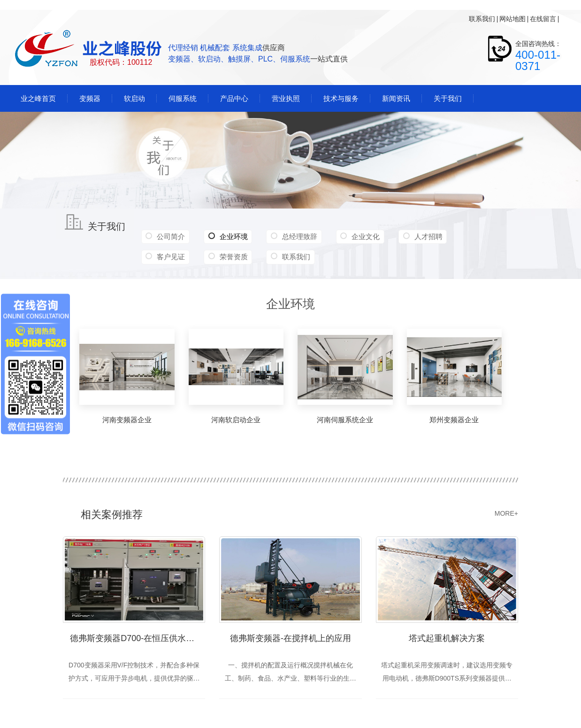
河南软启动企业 (236, 420)
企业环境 (227, 237)
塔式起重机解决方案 (447, 638)
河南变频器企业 (127, 420)
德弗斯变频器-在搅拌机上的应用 (290, 638)
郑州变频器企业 (454, 420)
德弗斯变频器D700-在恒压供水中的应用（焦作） (138, 638)
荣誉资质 (233, 257)
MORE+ (506, 513)
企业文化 (364, 236)
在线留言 (543, 19)
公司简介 (171, 236)
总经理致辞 (298, 236)
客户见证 (171, 257)
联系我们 (482, 19)
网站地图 (512, 19)
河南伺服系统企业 (345, 420)
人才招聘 (426, 236)
